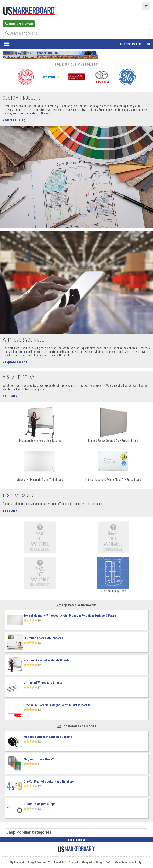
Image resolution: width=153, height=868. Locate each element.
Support (87, 862)
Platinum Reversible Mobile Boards (47, 660)
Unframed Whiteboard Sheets (43, 683)
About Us (59, 862)
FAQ (108, 862)
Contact (73, 862)
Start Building (14, 120)
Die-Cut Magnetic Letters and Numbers (49, 782)
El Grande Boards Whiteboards (43, 638)
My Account (17, 862)
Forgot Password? (39, 862)
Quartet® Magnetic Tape (40, 804)
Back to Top (76, 840)
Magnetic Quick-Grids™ (39, 759)
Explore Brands (15, 362)
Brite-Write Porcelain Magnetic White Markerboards (57, 705)
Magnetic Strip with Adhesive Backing (48, 737)
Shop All (10, 396)
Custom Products (131, 44)
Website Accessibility (128, 862)
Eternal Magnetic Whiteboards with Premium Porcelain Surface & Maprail (71, 616)
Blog (99, 862)
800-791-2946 (19, 24)
